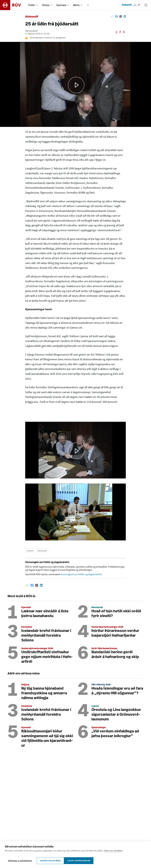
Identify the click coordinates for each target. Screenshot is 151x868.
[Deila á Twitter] (121, 16)
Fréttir (32, 5)
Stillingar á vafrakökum (20, 861)
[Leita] (146, 5)
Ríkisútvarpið (31, 31)
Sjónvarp (61, 5)
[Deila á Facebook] (116, 16)
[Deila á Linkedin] (125, 16)
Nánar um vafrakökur (113, 852)
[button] (76, 451)
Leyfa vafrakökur (80, 861)
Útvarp (46, 5)
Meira (76, 5)
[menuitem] (37, 5)
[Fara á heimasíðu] (13, 5)
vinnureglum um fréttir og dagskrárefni (81, 574)
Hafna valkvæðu (50, 861)
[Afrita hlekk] (112, 16)
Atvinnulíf (32, 17)
